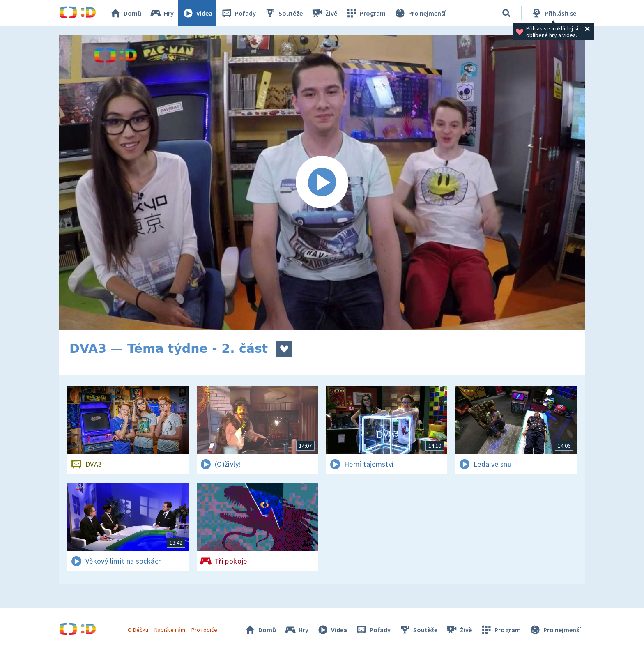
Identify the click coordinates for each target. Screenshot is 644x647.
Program (366, 13)
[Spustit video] (322, 182)
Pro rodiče (204, 630)
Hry (162, 13)
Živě (324, 13)
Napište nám (170, 630)
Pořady (238, 13)
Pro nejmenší (420, 13)
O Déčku (138, 630)
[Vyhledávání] (506, 13)
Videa (197, 13)
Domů (125, 13)
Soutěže (283, 13)
